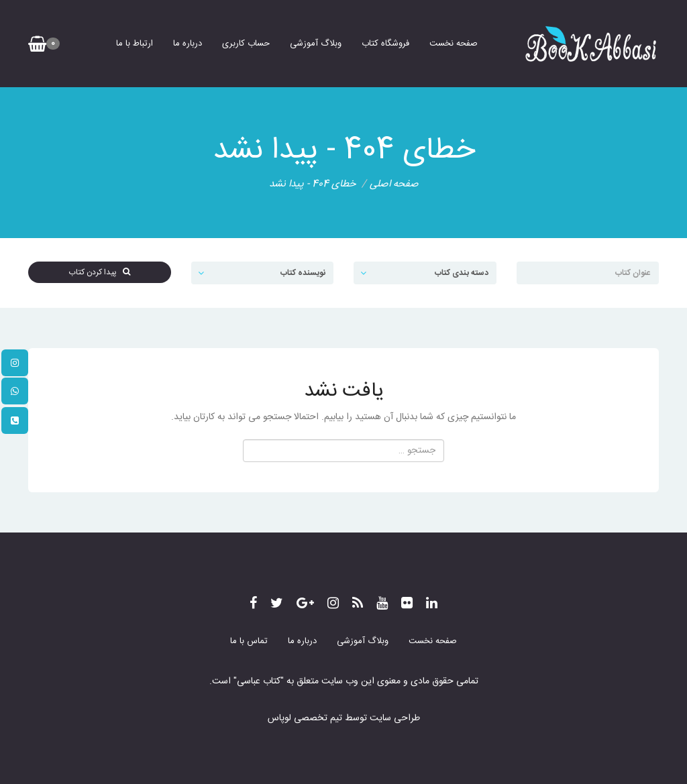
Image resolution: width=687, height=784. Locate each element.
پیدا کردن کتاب (99, 272)
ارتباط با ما (135, 44)
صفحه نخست (454, 44)
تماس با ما (249, 641)
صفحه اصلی (394, 184)
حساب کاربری (246, 44)
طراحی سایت (393, 718)
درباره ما (188, 44)
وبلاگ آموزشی (316, 44)
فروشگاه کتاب (385, 44)
